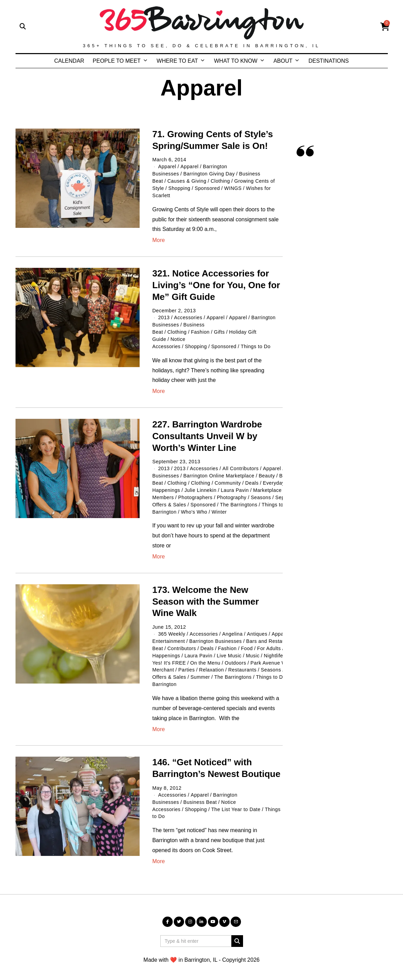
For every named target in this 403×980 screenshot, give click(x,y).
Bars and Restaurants (273, 637)
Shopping (180, 188)
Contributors (182, 644)
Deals (253, 480)
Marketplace (269, 487)
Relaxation (212, 665)
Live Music (230, 650)
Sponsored (208, 188)
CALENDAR (69, 61)
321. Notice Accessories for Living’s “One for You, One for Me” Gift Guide (216, 284)
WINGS (234, 188)
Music (254, 650)
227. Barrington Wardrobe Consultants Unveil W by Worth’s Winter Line (207, 434)
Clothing (221, 181)
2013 (164, 316)
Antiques (258, 630)
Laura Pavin (236, 487)
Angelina (233, 630)
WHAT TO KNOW (236, 61)
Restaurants (243, 665)
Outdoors (236, 657)
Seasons (262, 494)
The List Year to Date (237, 802)
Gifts (220, 330)
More (159, 239)
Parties (187, 665)
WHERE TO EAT (177, 61)
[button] (237, 934)
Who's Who (195, 508)
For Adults (270, 644)
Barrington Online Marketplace (220, 473)
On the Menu (206, 657)
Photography (233, 494)
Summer (201, 671)
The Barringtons (240, 501)
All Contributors (241, 466)
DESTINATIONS (329, 61)
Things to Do (257, 344)
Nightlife (275, 650)
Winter (220, 508)
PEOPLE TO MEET (117, 61)
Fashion (201, 330)
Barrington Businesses (216, 637)
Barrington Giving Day (210, 174)
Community (228, 480)
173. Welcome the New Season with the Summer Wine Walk (206, 597)
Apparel (167, 166)
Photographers (196, 494)
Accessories (188, 316)
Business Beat (201, 796)
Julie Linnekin (201, 487)
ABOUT (283, 61)
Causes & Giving (187, 181)
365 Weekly (172, 630)
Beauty (268, 473)
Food (248, 644)
